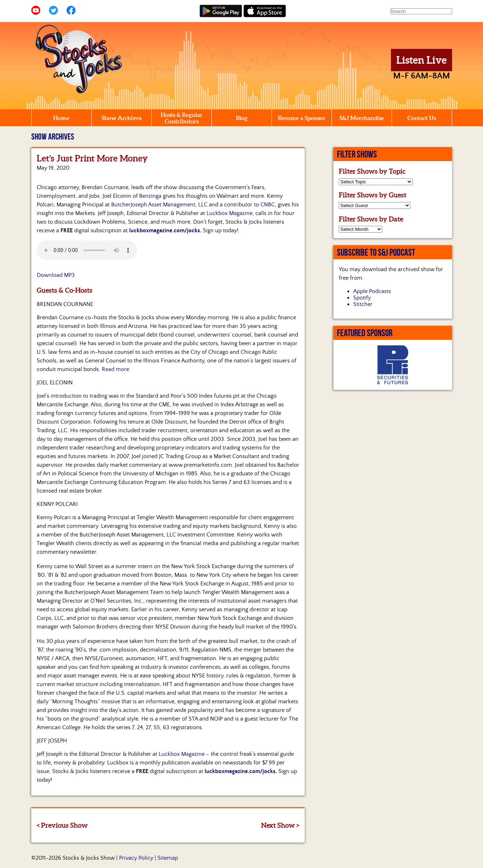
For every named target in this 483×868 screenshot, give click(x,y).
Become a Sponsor (302, 118)
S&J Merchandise (362, 118)
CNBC (268, 205)
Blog (242, 118)
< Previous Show (62, 825)
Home (61, 118)
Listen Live (422, 60)
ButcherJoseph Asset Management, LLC (159, 205)
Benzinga (150, 196)
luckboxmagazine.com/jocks (165, 230)
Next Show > (280, 825)
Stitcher (363, 304)
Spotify (362, 298)
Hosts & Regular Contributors (182, 118)
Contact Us (422, 118)
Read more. (116, 369)
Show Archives (121, 118)
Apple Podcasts (372, 291)
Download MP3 (56, 275)
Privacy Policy (136, 858)
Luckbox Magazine (229, 213)
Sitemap (168, 858)
